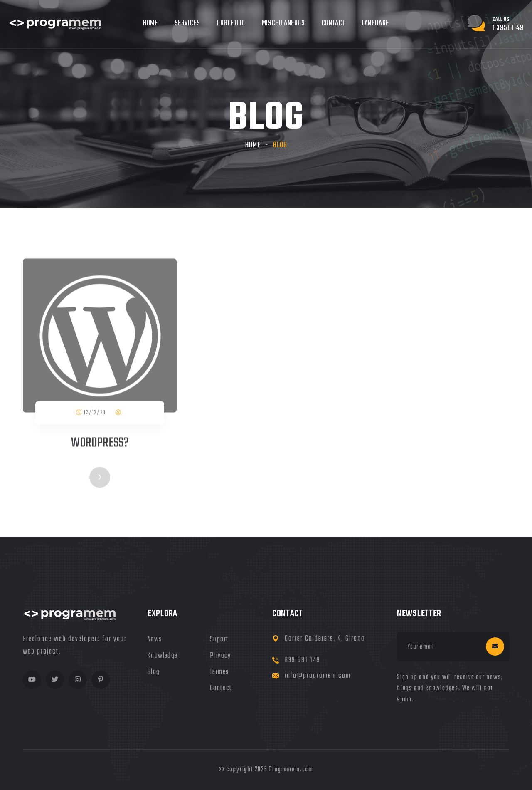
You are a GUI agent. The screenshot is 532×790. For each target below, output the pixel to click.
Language (375, 24)
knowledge (163, 656)
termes (219, 672)
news (155, 640)
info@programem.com (318, 676)
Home (150, 24)
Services (187, 24)
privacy (220, 656)
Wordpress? (100, 444)
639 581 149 (303, 660)
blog (154, 672)
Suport (219, 640)
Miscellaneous (283, 24)
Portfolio (231, 24)
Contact (333, 24)
